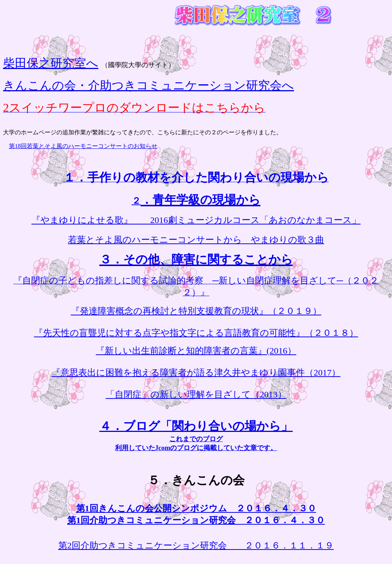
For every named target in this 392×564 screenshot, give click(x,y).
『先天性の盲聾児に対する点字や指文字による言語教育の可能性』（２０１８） (196, 333)
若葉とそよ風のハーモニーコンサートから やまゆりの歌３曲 (196, 240)
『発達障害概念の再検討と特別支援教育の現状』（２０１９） (196, 311)
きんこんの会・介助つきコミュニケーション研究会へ (148, 85)
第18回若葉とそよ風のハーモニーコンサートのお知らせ (83, 146)
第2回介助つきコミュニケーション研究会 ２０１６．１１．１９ (196, 545)
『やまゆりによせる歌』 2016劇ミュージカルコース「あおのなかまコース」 (196, 220)
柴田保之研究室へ (51, 63)
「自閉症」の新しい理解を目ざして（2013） (196, 394)
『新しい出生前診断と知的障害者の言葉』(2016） (196, 351)
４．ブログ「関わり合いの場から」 (196, 426)
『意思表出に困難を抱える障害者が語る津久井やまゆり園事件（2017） (196, 373)
